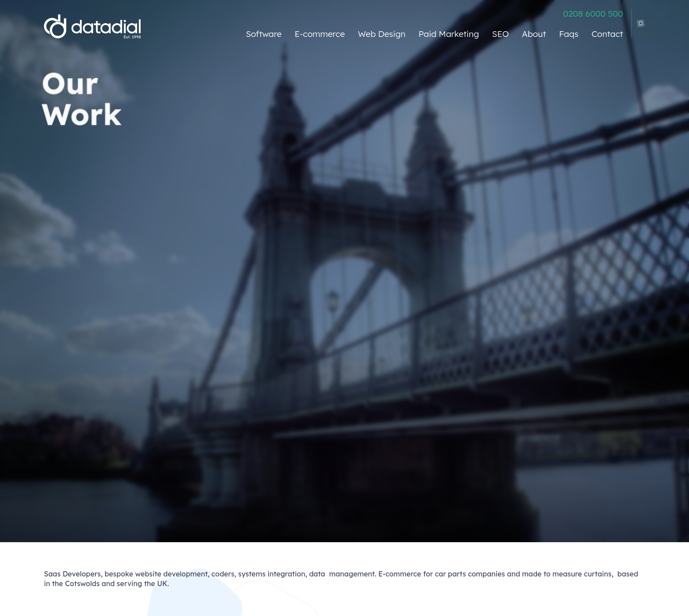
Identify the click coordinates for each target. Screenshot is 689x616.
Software (263, 34)
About (534, 34)
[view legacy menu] (638, 20)
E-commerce (320, 34)
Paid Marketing (449, 34)
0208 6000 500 (593, 14)
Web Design (382, 34)
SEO (500, 34)
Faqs (569, 34)
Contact (607, 34)
